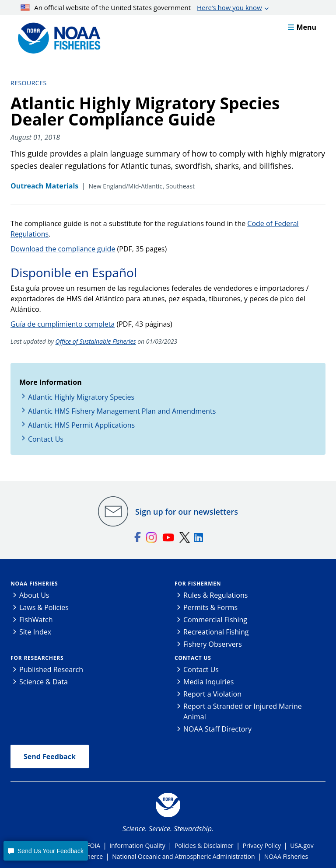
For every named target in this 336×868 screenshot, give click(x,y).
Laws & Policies (44, 607)
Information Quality (137, 845)
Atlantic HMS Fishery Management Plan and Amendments (122, 411)
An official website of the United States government (141, 7)
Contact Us (46, 439)
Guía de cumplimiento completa (63, 324)
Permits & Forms (210, 607)
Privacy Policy (262, 845)
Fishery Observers (213, 644)
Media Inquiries (208, 682)
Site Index (35, 632)
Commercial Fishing (215, 620)
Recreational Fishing (216, 632)
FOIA (93, 845)
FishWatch (36, 620)
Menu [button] (302, 27)
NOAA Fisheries (34, 584)
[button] (45, 851)
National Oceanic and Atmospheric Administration (183, 856)
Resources (29, 83)
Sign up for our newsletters (187, 512)
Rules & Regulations (215, 595)
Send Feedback (50, 756)
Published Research (51, 669)
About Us (34, 595)
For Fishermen (198, 584)
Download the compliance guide (63, 249)
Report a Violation (212, 694)
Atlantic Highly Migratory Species (81, 397)
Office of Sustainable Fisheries (96, 341)
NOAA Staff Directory (217, 729)
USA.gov (302, 845)
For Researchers (37, 658)
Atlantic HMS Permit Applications (81, 425)
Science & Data (44, 682)
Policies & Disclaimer (204, 845)
